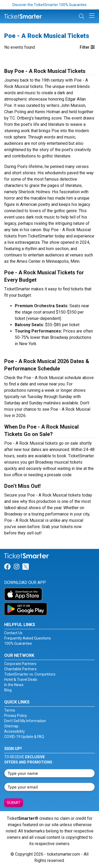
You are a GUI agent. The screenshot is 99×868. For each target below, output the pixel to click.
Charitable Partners (20, 669)
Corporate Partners (20, 664)
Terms (10, 710)
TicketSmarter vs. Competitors (30, 674)
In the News (14, 685)
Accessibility (15, 731)
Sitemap (11, 726)
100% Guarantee (18, 643)
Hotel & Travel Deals (21, 679)
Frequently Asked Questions (28, 638)
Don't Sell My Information (25, 721)
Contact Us (13, 633)
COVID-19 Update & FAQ (24, 737)
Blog (8, 690)
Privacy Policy (16, 716)
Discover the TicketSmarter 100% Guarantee (49, 5)
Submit (14, 803)
